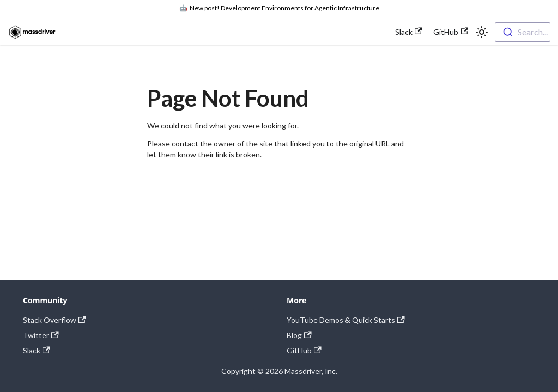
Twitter (41, 335)
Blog (299, 335)
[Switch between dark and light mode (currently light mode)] (482, 32)
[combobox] (523, 32)
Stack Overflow (54, 320)
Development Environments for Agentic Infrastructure (300, 8)
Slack (409, 32)
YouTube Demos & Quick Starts (346, 320)
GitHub (451, 32)
